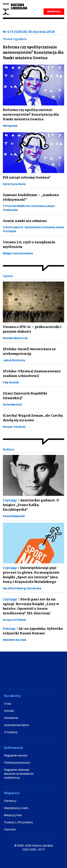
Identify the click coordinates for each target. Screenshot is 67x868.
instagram (28, 679)
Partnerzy (10, 801)
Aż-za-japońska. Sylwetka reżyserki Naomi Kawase (33, 631)
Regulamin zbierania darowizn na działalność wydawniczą (19, 774)
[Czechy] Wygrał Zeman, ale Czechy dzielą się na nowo (33, 418)
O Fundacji (11, 732)
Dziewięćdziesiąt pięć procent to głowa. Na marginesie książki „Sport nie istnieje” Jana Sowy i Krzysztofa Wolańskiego (31, 575)
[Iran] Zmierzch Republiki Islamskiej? (25, 396)
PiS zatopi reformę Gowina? (27, 177)
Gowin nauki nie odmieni (25, 221)
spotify (59, 679)
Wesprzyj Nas (13, 815)
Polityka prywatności (17, 763)
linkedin (49, 679)
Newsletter (11, 718)
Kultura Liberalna (15, 9)
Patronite (10, 829)
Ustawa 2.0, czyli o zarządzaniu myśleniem (29, 244)
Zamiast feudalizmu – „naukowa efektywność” (31, 197)
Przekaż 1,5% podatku (18, 822)
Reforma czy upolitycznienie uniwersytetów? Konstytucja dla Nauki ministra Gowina (31, 114)
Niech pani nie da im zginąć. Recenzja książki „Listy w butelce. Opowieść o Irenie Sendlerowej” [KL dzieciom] (31, 606)
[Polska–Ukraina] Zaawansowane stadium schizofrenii (32, 373)
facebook (8, 679)
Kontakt (9, 711)
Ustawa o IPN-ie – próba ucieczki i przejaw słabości (32, 329)
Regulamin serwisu (16, 755)
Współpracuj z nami (16, 808)
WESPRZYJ (54, 12)
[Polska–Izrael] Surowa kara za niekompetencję (29, 351)
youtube (18, 679)
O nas (8, 704)
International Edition (16, 725)
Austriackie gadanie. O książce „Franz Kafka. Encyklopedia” (31, 505)
